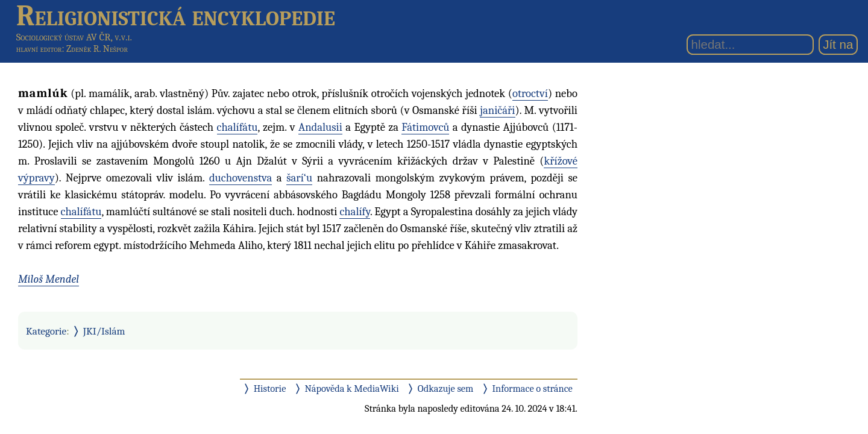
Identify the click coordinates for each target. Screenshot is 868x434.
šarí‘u (299, 178)
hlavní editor (39, 49)
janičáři (497, 110)
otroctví (530, 93)
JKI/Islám (104, 331)
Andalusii (320, 127)
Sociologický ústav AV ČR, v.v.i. (74, 37)
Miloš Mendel (49, 279)
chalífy (354, 212)
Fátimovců (425, 127)
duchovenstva (241, 178)
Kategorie (46, 331)
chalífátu (237, 127)
